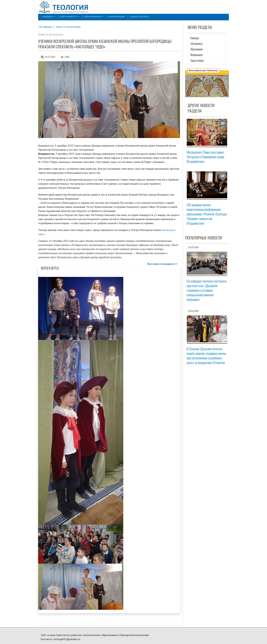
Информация (109, 16)
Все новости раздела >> (162, 264)
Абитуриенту (66, 16)
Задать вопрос (129, 16)
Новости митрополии (68, 27)
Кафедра (47, 16)
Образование (88, 16)
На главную (45, 27)
